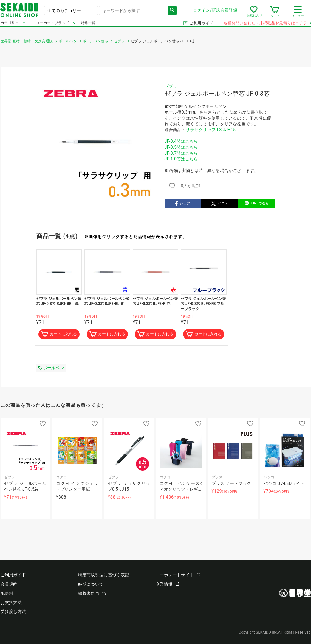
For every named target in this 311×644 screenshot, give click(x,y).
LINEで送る (257, 203)
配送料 (7, 593)
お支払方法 (11, 603)
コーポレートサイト (178, 575)
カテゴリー (10, 26)
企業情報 (167, 584)
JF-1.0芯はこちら (181, 159)
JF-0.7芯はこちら (181, 153)
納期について (91, 584)
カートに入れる (59, 334)
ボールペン (51, 368)
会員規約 (9, 584)
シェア (183, 203)
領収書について (93, 593)
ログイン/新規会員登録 (215, 12)
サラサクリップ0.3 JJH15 (211, 130)
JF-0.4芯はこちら (181, 141)
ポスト (220, 203)
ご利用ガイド (202, 26)
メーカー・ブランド (53, 26)
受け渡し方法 (13, 612)
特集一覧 (88, 26)
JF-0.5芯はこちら (181, 147)
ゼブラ (171, 86)
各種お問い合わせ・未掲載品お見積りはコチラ (267, 26)
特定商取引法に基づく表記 (104, 575)
